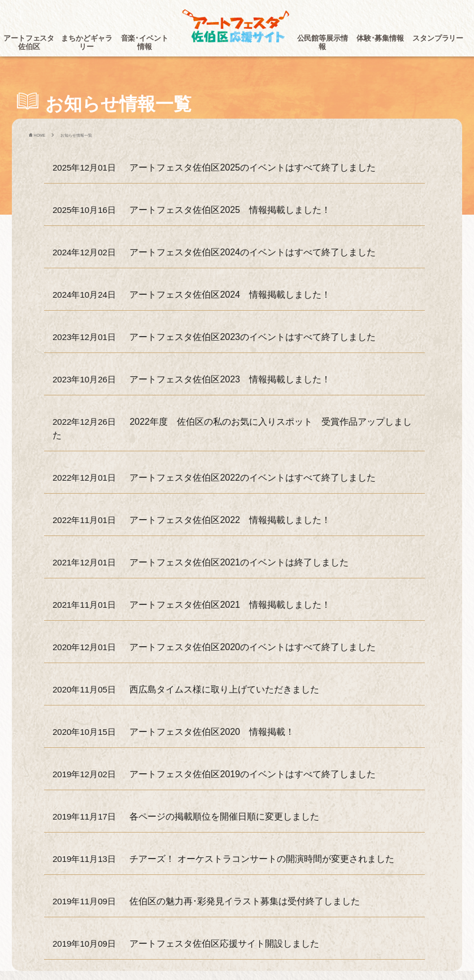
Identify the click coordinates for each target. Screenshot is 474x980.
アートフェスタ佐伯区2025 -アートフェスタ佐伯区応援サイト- (237, 27)
